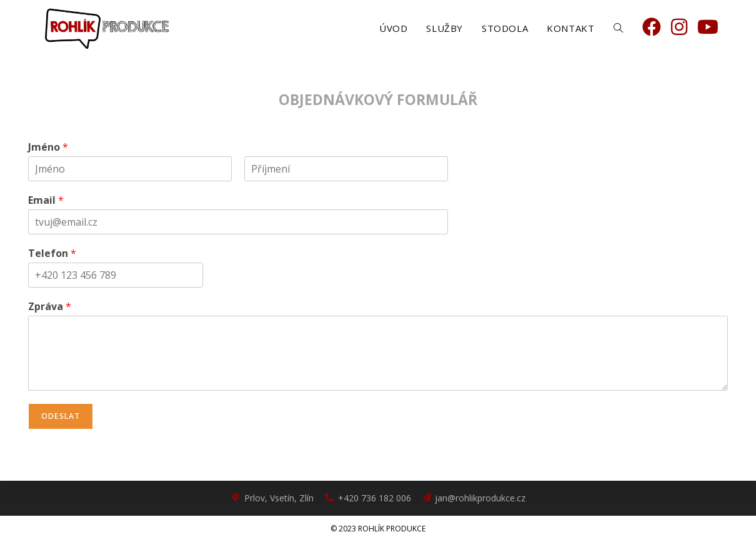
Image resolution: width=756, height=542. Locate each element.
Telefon (52, 253)
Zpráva (50, 307)
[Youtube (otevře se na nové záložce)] (708, 27)
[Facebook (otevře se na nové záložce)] (652, 27)
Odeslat (61, 416)
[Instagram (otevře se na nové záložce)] (679, 27)
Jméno (48, 147)
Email (46, 200)
